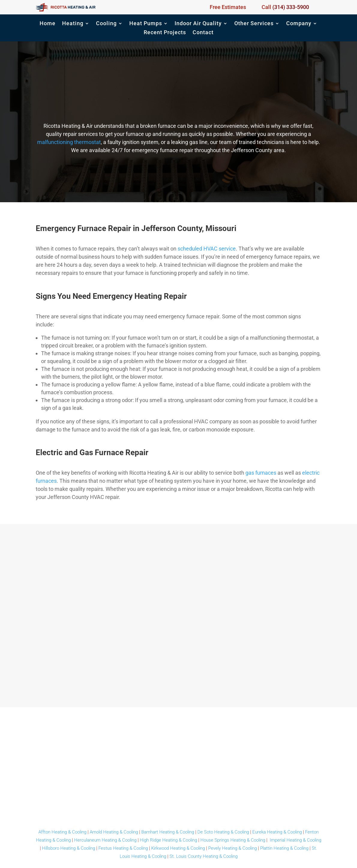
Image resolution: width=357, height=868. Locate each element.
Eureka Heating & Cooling (277, 832)
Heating (73, 24)
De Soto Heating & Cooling (223, 832)
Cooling (106, 24)
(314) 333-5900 (291, 7)
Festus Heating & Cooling (123, 848)
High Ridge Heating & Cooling (168, 840)
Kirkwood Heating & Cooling (178, 848)
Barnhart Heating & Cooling (168, 832)
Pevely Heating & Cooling (232, 848)
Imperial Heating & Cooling (295, 840)
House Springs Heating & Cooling (233, 840)
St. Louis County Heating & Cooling (204, 856)
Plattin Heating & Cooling (284, 848)
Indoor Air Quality (198, 24)
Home (48, 24)
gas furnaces (261, 473)
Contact (203, 33)
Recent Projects (165, 33)
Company (299, 24)
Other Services (254, 24)
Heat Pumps (146, 24)
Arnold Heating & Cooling (114, 832)
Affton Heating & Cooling (62, 832)
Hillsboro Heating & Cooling (69, 848)
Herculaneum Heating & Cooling (105, 840)
